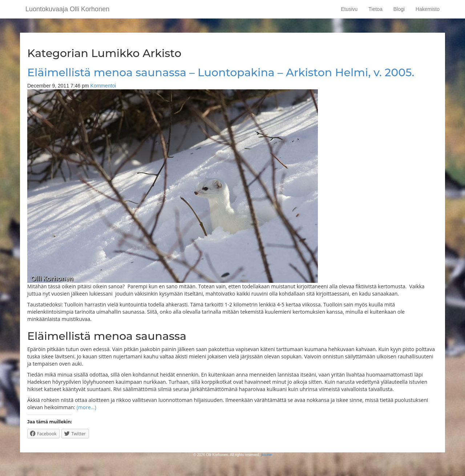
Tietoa (375, 9)
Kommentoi (103, 86)
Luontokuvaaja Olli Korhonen (67, 9)
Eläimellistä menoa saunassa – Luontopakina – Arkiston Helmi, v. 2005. (221, 72)
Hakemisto (428, 9)
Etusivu (349, 9)
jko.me (266, 455)
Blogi (399, 9)
